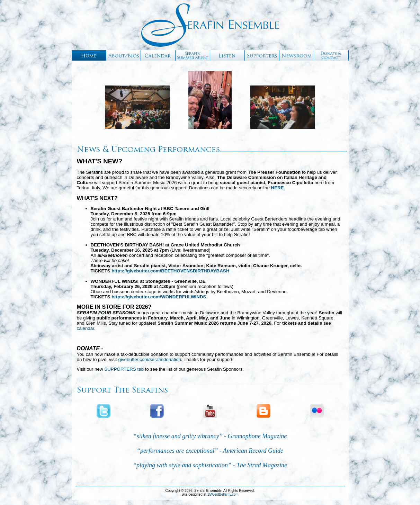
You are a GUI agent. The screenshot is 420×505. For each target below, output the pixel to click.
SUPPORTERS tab (124, 369)
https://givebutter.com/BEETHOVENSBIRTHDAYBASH (170, 271)
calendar (86, 328)
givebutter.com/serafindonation (150, 359)
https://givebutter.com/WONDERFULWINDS (159, 297)
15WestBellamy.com (223, 494)
